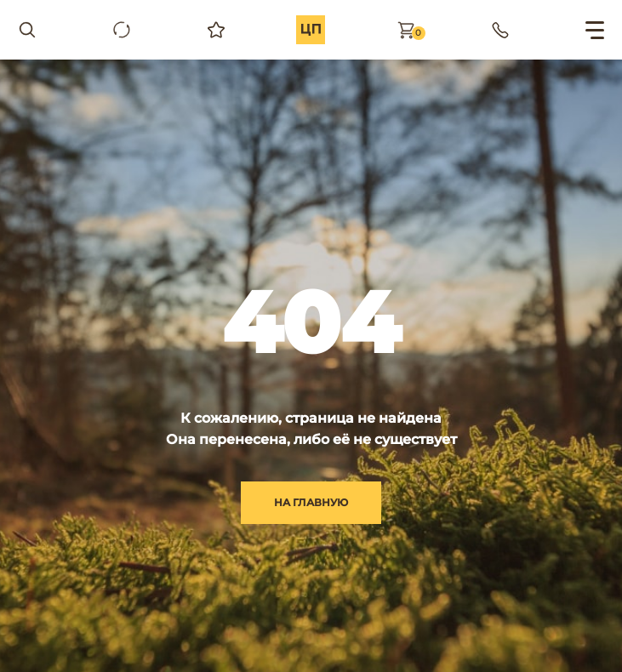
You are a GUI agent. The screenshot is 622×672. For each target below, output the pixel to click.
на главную (311, 502)
